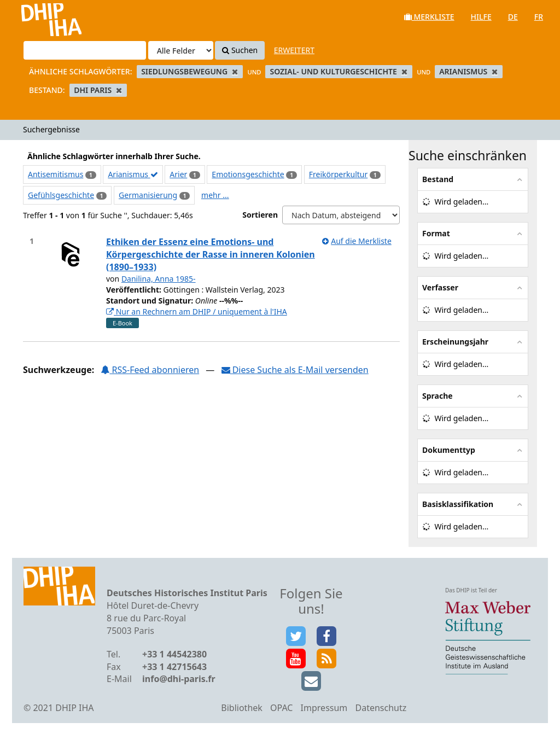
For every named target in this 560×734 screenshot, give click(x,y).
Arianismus (133, 174)
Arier (178, 174)
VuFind (37, 17)
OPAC (281, 708)
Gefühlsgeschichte (61, 195)
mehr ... (215, 195)
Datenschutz (381, 708)
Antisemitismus (56, 174)
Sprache (437, 396)
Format (436, 233)
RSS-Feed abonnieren (150, 370)
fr (539, 17)
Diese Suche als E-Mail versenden (295, 370)
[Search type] (181, 50)
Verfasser (440, 287)
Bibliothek (242, 708)
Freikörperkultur (339, 174)
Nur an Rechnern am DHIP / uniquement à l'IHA (197, 311)
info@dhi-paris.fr (179, 679)
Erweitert (294, 50)
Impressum (324, 708)
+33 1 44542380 (174, 654)
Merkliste (429, 17)
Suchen (240, 50)
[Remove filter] (235, 71)
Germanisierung (148, 195)
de (513, 17)
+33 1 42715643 (174, 667)
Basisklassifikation (458, 504)
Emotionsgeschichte (248, 174)
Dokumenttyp (449, 450)
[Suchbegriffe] (85, 50)
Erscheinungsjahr (455, 342)
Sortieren (260, 215)
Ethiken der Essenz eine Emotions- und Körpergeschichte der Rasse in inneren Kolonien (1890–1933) (211, 254)
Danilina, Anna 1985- (159, 279)
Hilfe (481, 17)
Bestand (438, 179)
